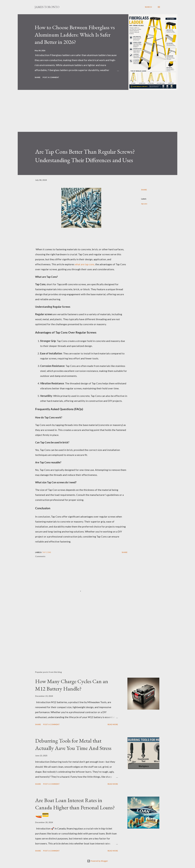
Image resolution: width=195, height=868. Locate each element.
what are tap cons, (85, 264)
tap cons (144, 204)
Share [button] (38, 77)
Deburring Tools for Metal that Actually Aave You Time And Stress (73, 744)
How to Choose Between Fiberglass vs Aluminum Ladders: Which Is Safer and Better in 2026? (75, 35)
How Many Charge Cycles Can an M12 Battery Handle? (72, 685)
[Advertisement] (93, 114)
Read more (113, 724)
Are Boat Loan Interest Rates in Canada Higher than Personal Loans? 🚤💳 (75, 807)
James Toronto (47, 7)
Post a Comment (51, 77)
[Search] (148, 7)
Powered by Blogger (97, 861)
